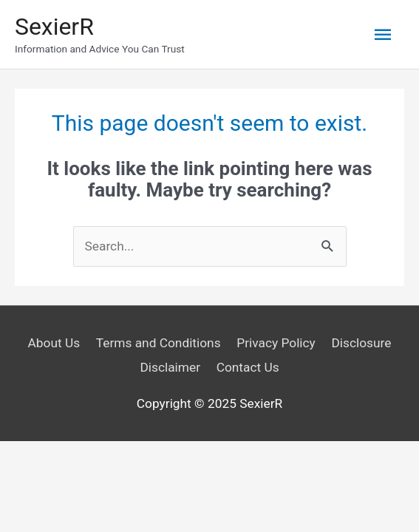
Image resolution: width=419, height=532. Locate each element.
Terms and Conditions (159, 343)
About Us (54, 343)
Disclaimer (170, 367)
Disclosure (361, 343)
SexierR (54, 27)
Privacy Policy (276, 343)
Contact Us (248, 367)
